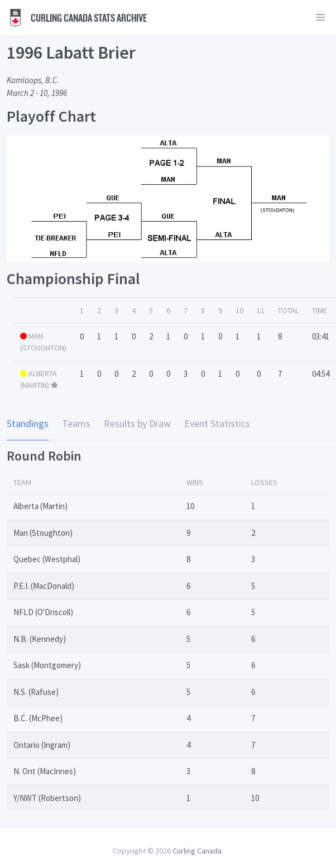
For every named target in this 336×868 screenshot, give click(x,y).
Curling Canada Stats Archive (77, 18)
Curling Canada (197, 851)
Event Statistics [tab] (217, 423)
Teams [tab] (76, 423)
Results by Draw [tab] (137, 423)
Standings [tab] (28, 423)
